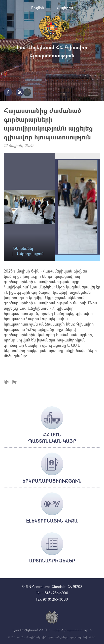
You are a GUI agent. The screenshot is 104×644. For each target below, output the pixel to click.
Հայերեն (65, 8)
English (38, 8)
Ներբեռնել (23, 248)
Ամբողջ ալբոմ (30, 254)
